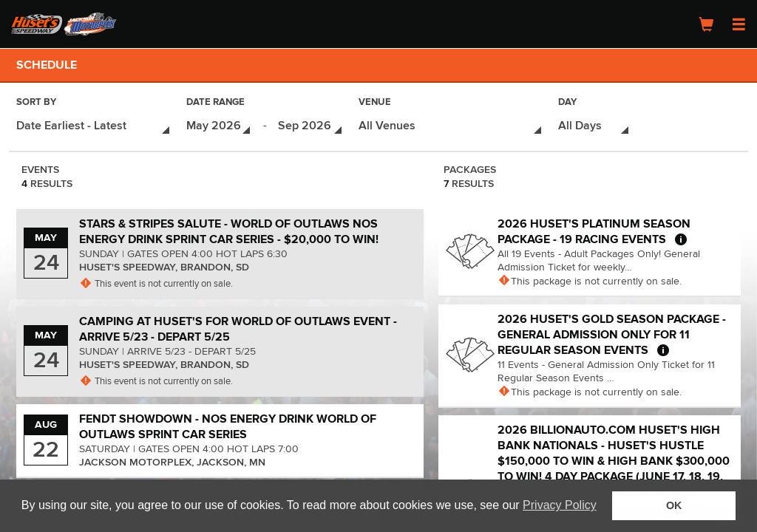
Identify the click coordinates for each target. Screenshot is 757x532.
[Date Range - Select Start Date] (219, 125)
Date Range (215, 103)
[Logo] (63, 24)
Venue (375, 103)
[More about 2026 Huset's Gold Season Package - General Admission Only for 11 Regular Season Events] (663, 347)
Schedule (47, 65)
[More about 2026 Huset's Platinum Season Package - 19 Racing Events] (681, 236)
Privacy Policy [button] (560, 505)
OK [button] (674, 505)
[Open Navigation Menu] (739, 24)
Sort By (36, 103)
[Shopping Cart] (706, 24)
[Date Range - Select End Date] (311, 125)
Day (567, 103)
